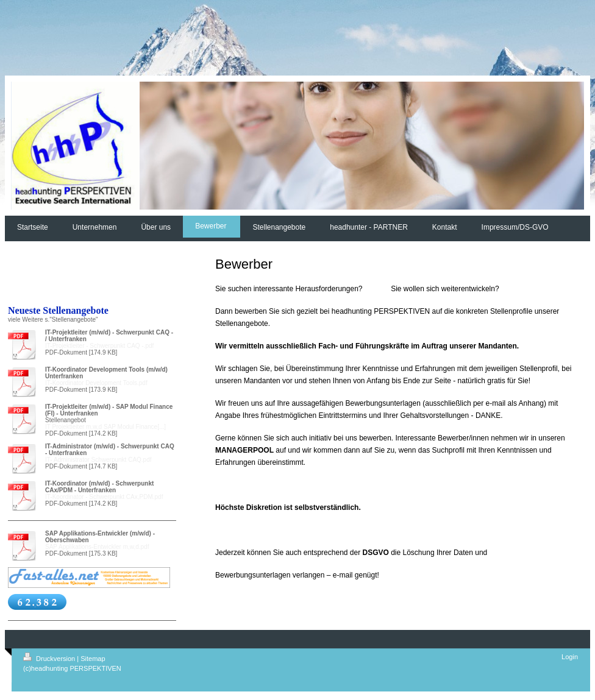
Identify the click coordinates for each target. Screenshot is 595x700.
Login (570, 657)
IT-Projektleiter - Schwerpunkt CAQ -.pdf (99, 346)
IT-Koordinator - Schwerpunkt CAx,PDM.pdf (104, 497)
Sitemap (93, 659)
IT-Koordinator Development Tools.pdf (96, 383)
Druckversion (50, 659)
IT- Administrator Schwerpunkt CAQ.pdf (98, 460)
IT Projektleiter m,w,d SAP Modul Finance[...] (105, 427)
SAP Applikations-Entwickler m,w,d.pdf (97, 547)
